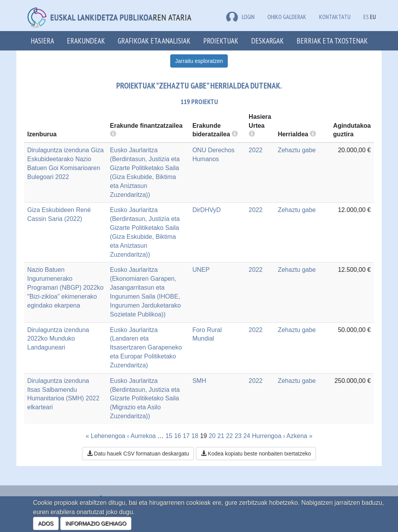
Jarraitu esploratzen (199, 61)
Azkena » (299, 436)
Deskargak (267, 41)
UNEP (201, 270)
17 (186, 436)
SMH (199, 381)
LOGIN (240, 17)
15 (169, 436)
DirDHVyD (207, 210)
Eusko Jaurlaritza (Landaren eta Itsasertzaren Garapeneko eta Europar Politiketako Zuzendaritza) (146, 348)
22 (229, 436)
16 (178, 436)
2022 (256, 150)
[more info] (252, 134)
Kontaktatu (335, 17)
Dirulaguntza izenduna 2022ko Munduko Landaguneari (58, 339)
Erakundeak (86, 41)
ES (366, 17)
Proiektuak (221, 41)
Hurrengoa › (268, 436)
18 (195, 436)
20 (212, 436)
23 (238, 436)
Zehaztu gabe (297, 150)
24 (247, 436)
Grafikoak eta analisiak (154, 41)
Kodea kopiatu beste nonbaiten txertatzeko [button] (256, 454)
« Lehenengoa (105, 436)
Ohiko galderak (287, 17)
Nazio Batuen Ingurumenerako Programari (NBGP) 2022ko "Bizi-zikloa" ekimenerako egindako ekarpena (65, 287)
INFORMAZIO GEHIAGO (96, 523)
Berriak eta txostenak (332, 41)
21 (221, 436)
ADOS (46, 523)
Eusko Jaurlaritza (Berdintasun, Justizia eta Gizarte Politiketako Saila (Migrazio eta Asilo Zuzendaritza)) (145, 398)
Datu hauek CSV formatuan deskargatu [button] (138, 454)
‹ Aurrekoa (141, 436)
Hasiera (42, 41)
